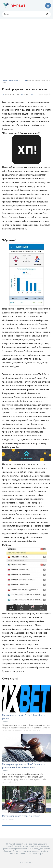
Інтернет (24, 80)
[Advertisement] (26, 47)
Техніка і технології (9, 820)
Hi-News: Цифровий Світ (11, 80)
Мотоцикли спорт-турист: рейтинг (21, 816)
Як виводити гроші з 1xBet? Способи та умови (24, 717)
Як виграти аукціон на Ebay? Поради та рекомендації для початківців (24, 766)
